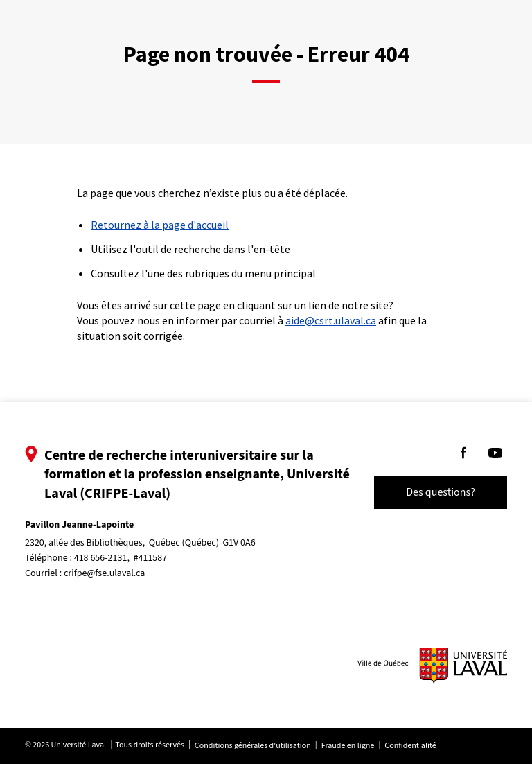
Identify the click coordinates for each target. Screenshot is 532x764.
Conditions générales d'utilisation (253, 746)
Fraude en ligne (348, 746)
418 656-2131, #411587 (121, 558)
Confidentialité (410, 746)
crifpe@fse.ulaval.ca (104, 573)
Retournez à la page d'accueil (160, 225)
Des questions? (441, 492)
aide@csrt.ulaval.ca (331, 320)
